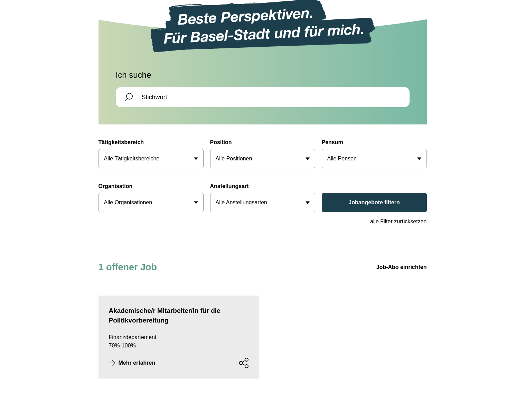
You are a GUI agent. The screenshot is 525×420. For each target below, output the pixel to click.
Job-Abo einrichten (402, 267)
